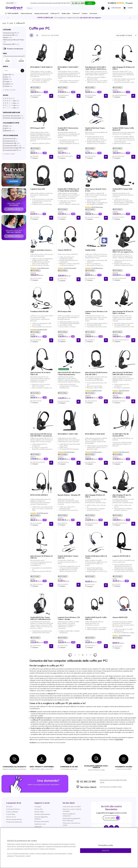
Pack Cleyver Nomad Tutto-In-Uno (96, 190)
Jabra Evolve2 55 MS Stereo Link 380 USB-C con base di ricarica (41, 435)
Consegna (38, 807)
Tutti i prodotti (13, 13)
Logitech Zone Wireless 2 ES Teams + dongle (69, 618)
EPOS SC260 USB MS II (39, 495)
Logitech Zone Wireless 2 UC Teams (96, 312)
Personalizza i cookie (106, 845)
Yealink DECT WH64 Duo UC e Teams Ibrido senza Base (69, 190)
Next (130, 18)
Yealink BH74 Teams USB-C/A (123, 190)
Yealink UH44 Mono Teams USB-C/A (68, 557)
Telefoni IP (76, 13)
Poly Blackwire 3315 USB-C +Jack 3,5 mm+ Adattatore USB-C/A (96, 68)
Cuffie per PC (55, 13)
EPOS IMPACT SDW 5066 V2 (41, 67)
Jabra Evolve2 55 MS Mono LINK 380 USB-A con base (123, 373)
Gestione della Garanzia (42, 814)
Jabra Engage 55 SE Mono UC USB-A (124, 68)
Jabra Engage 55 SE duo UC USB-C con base (123, 312)
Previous (8, 18)
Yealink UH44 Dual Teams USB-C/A (95, 129)
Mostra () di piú (10, 90)
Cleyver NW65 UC (65, 250)
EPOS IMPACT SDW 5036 (95, 434)
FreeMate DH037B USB (39, 311)
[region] (69, 848)
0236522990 (119, 740)
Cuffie (11, 23)
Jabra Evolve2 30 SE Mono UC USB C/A (42, 557)
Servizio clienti (86, 787)
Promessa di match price (14, 822)
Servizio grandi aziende (14, 819)
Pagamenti (38, 827)
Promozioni (93, 13)
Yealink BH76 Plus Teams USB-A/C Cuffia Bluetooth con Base (40, 618)
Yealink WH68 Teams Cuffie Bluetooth (123, 129)
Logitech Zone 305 (38, 189)
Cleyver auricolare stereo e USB (41, 251)
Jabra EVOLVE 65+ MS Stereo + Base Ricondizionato (69, 373)
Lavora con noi (11, 817)
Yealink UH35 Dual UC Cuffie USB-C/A (96, 618)
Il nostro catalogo (12, 812)
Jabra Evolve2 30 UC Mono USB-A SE (40, 373)
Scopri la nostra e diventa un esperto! (69, 18)
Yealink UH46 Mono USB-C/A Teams (96, 557)
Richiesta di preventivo (42, 821)
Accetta (106, 851)
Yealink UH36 (90, 250)
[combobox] (66, 8)
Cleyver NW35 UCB (120, 617)
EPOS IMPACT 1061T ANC (68, 434)
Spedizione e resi (40, 824)
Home (4, 23)
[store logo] (14, 8)
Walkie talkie (66, 13)
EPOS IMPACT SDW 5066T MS (68, 68)
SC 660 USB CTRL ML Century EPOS (121, 435)
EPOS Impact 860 (64, 311)
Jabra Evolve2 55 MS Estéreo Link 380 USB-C (96, 373)
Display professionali (41, 13)
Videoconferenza (26, 13)
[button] (39, 97)
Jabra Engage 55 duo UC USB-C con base (122, 496)
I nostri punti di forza (13, 809)
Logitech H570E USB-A (121, 556)
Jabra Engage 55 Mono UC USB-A (95, 496)
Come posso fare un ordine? (72, 807)
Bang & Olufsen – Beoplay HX (69, 495)
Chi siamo (9, 807)
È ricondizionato (5, 49)
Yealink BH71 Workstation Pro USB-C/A (68, 129)
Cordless (85, 13)
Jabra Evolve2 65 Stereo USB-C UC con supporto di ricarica (123, 251)
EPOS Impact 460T (38, 128)
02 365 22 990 (86, 782)
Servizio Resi (39, 809)
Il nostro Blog (10, 814)
